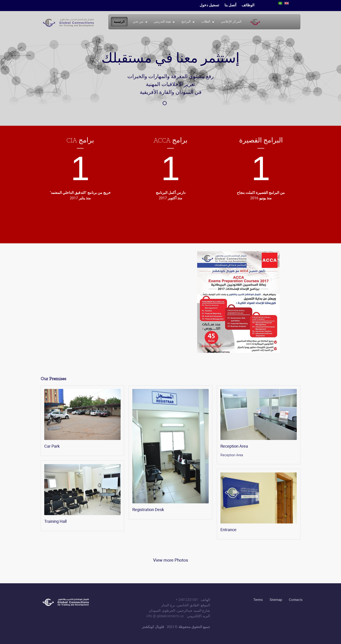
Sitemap (276, 600)
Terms (258, 600)
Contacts (296, 600)
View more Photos (171, 560)
